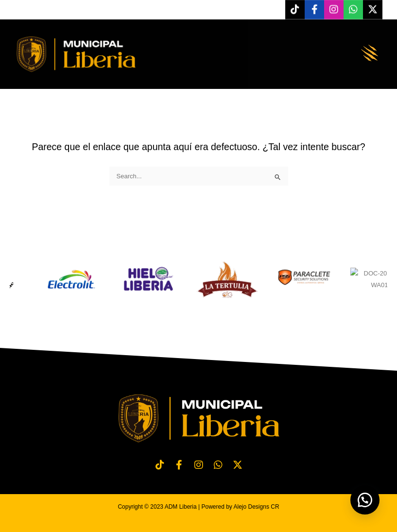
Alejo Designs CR (257, 507)
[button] (370, 54)
